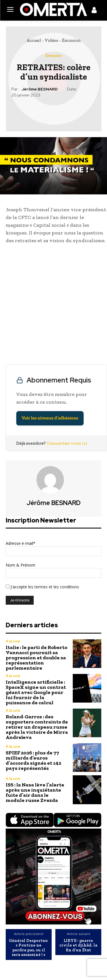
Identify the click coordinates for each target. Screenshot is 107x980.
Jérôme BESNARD (40, 89)
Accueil (34, 40)
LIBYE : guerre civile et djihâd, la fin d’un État (78, 945)
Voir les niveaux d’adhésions (50, 418)
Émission (71, 40)
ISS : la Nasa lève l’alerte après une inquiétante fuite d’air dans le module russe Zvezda (35, 792)
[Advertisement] (53, 306)
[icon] (94, 11)
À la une (13, 641)
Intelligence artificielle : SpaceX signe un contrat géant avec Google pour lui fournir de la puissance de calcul (36, 692)
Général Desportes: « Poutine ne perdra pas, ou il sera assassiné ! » (29, 948)
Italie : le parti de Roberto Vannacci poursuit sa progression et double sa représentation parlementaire (37, 658)
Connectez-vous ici (67, 443)
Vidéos (52, 40)
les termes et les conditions (53, 587)
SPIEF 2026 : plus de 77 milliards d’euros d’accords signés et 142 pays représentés (33, 760)
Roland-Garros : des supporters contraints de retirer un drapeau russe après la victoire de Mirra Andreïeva (37, 727)
